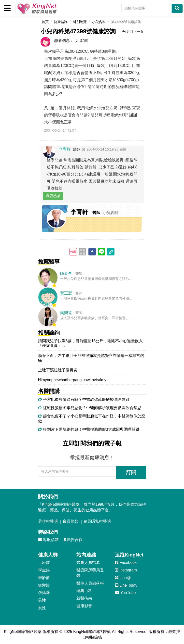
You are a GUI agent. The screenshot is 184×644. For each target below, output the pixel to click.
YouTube (125, 593)
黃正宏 (66, 293)
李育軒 (65, 149)
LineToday (126, 585)
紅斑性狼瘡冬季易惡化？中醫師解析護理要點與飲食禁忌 (90, 408)
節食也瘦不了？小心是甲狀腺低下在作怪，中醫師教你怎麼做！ (92, 418)
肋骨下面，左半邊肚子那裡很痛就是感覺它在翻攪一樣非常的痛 (91, 358)
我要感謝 (53, 196)
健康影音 (84, 606)
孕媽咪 (44, 593)
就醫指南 (84, 598)
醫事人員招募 (88, 562)
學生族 (44, 570)
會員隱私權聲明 (97, 521)
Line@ (123, 578)
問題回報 (83, 252)
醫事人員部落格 (90, 583)
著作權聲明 (48, 521)
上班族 (44, 562)
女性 (42, 608)
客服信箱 (48, 540)
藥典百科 (84, 591)
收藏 (73, 252)
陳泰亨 (66, 273)
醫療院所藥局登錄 (90, 573)
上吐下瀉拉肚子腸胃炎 (58, 370)
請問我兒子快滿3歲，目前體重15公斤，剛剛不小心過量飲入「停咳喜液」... (91, 343)
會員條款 (71, 521)
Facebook (126, 562)
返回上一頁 (133, 32)
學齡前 (44, 578)
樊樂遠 (66, 313)
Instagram (126, 570)
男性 (42, 600)
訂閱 (131, 472)
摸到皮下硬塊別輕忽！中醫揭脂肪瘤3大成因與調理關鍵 (89, 429)
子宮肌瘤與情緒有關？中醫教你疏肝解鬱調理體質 (84, 399)
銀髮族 (44, 585)
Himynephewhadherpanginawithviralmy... (74, 380)
